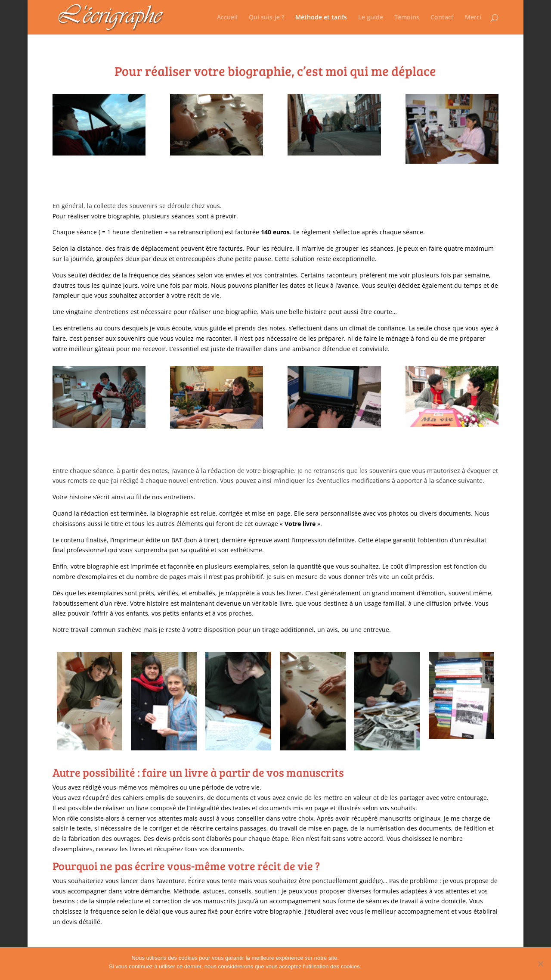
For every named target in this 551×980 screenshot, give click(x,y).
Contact (442, 18)
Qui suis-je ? (266, 18)
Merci (473, 18)
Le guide (371, 18)
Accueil (227, 18)
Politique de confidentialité (410, 966)
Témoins (407, 18)
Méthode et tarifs (321, 18)
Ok (369, 966)
